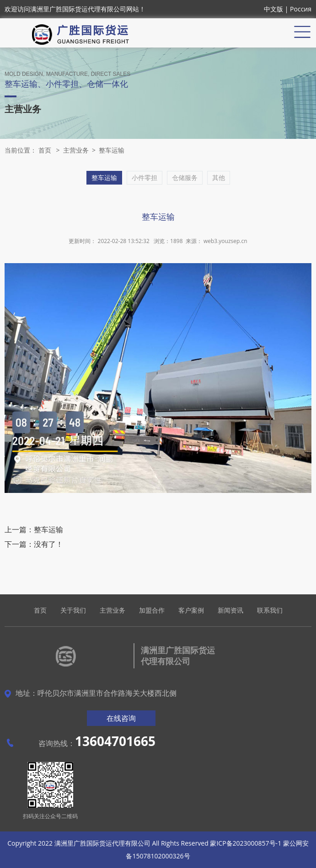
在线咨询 (121, 718)
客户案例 (191, 610)
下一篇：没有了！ (34, 544)
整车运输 (112, 150)
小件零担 (145, 177)
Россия (301, 9)
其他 (219, 177)
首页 (45, 150)
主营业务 (76, 150)
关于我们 (73, 610)
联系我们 (270, 610)
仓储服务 (185, 177)
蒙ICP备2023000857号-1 (246, 843)
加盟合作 (152, 610)
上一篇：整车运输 (34, 529)
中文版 (273, 9)
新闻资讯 (230, 610)
